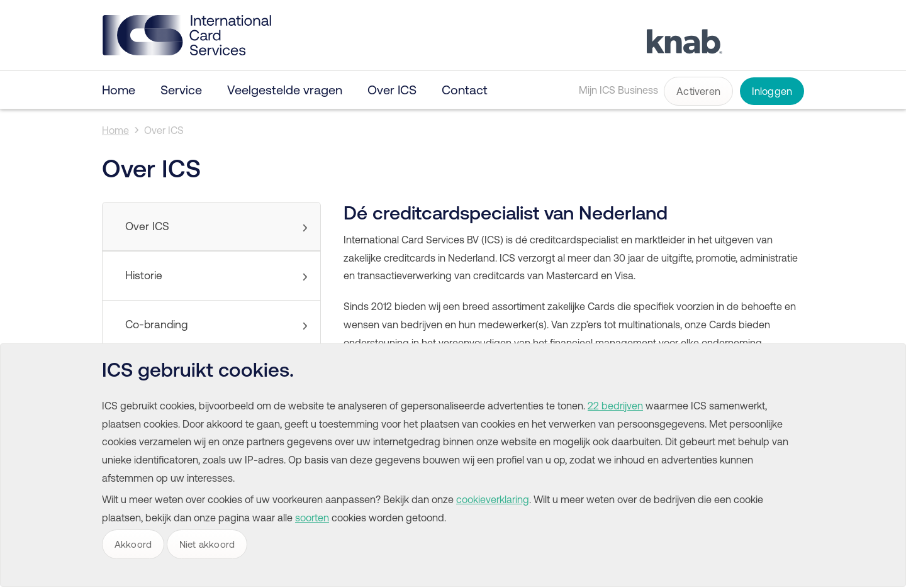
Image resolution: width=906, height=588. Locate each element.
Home (119, 90)
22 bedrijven (615, 406)
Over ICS (392, 90)
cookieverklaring (493, 499)
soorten (312, 518)
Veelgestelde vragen (285, 90)
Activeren (698, 91)
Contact (465, 90)
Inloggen (772, 91)
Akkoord (133, 544)
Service (181, 90)
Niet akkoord (207, 544)
